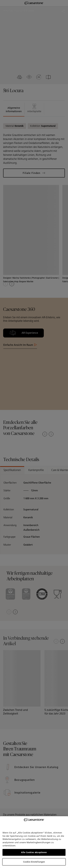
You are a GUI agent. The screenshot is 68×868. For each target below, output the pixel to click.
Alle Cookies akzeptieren (34, 852)
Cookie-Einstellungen (34, 862)
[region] (34, 842)
